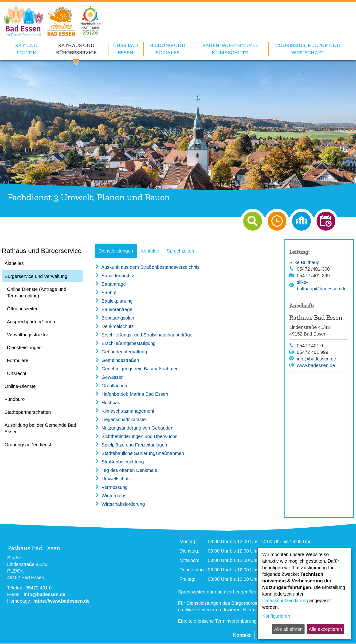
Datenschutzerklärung (285, 601)
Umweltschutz (113, 479)
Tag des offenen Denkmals (126, 470)
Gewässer (109, 377)
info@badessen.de (316, 359)
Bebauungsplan (115, 318)
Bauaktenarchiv (114, 276)
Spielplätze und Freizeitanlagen (131, 445)
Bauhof (106, 292)
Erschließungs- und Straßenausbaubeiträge (144, 335)
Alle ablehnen (288, 629)
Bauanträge (110, 284)
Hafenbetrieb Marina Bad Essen (131, 394)
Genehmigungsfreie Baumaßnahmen (137, 369)
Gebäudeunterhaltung (121, 352)
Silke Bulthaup (304, 262)
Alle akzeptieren (325, 629)
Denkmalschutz (114, 326)
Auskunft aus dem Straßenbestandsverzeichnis (147, 267)
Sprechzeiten (180, 251)
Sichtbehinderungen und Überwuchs (136, 436)
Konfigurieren (276, 616)
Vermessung (111, 487)
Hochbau (108, 403)
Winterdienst (111, 496)
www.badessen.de (316, 365)
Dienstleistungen (116, 251)
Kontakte (150, 251)
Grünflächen (111, 386)
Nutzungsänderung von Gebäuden (134, 428)
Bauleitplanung (114, 301)
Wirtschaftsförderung (120, 504)
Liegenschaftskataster (121, 419)
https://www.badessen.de (61, 601)
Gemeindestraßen (117, 360)
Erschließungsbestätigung (125, 343)
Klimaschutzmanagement (125, 411)
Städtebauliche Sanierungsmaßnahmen (139, 453)
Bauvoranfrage (114, 309)
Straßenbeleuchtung (119, 462)
